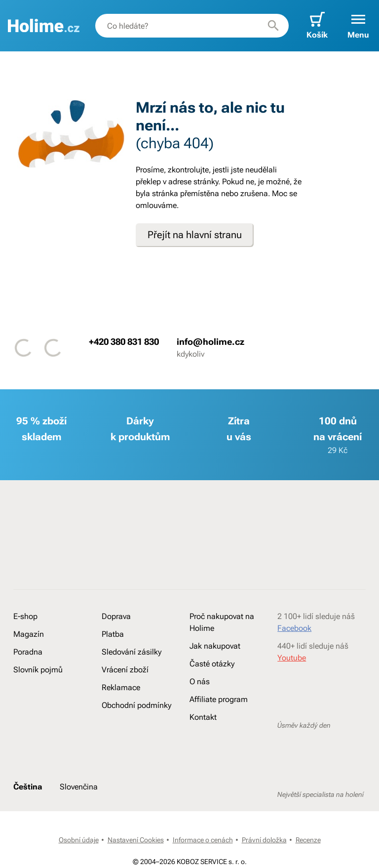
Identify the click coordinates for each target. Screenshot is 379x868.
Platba (113, 634)
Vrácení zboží (125, 670)
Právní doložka (264, 840)
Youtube (292, 658)
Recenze (308, 840)
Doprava (116, 616)
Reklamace (121, 687)
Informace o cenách (203, 840)
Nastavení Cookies (136, 840)
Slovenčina (79, 787)
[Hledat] (273, 26)
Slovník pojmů (38, 670)
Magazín (29, 634)
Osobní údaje (79, 840)
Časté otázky (212, 664)
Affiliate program (219, 699)
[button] (358, 26)
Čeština (28, 787)
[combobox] (192, 26)
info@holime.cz (210, 342)
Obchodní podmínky (136, 705)
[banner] (44, 26)
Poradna (28, 652)
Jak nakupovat (215, 646)
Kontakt (203, 717)
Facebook (294, 628)
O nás (200, 682)
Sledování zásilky (132, 652)
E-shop (25, 616)
